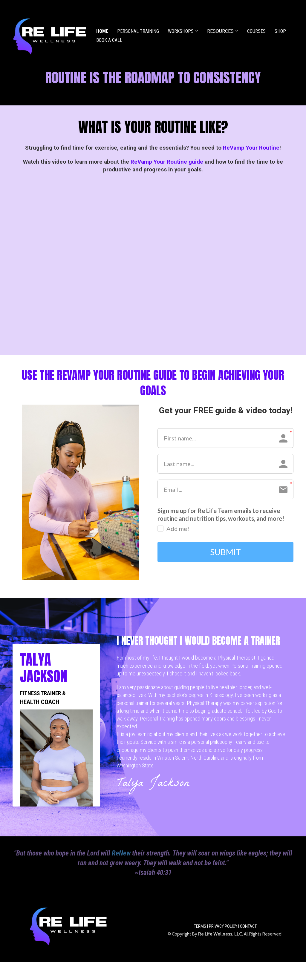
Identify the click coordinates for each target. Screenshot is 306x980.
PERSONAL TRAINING (138, 31)
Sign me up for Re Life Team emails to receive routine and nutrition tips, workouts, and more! (221, 514)
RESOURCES (220, 31)
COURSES (256, 31)
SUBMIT (225, 552)
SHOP (280, 31)
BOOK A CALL (109, 40)
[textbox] (153, 78)
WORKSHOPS (181, 31)
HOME (102, 31)
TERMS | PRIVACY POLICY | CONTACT (225, 926)
